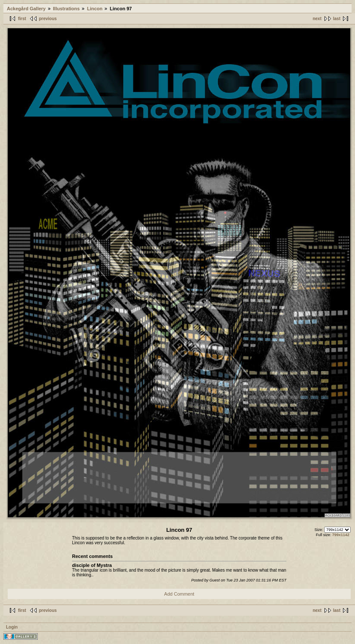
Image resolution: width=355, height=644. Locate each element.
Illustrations (66, 9)
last (337, 19)
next (317, 19)
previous (48, 19)
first (22, 19)
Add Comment (179, 594)
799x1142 (341, 535)
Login (12, 627)
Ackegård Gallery (26, 9)
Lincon (95, 9)
